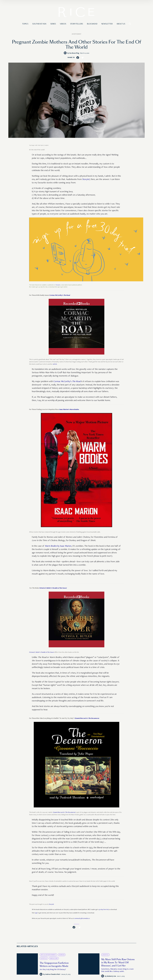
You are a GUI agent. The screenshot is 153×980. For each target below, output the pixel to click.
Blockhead (92, 24)
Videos (63, 24)
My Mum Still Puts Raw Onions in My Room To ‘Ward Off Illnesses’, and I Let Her (118, 963)
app (36, 913)
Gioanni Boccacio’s (87, 718)
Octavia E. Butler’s (53, 588)
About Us (121, 24)
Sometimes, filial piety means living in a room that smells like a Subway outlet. (117, 970)
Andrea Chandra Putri (53, 974)
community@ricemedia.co (82, 919)
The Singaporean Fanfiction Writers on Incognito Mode (54, 965)
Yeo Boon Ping (74, 53)
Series (53, 24)
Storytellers (77, 24)
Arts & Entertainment (48, 955)
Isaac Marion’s (69, 410)
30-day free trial (104, 910)
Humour (62, 955)
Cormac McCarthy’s (60, 295)
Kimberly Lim (111, 976)
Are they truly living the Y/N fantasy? (53, 970)
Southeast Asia (39, 24)
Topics (25, 24)
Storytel (86, 179)
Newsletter (107, 24)
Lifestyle (44, 958)
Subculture (54, 958)
